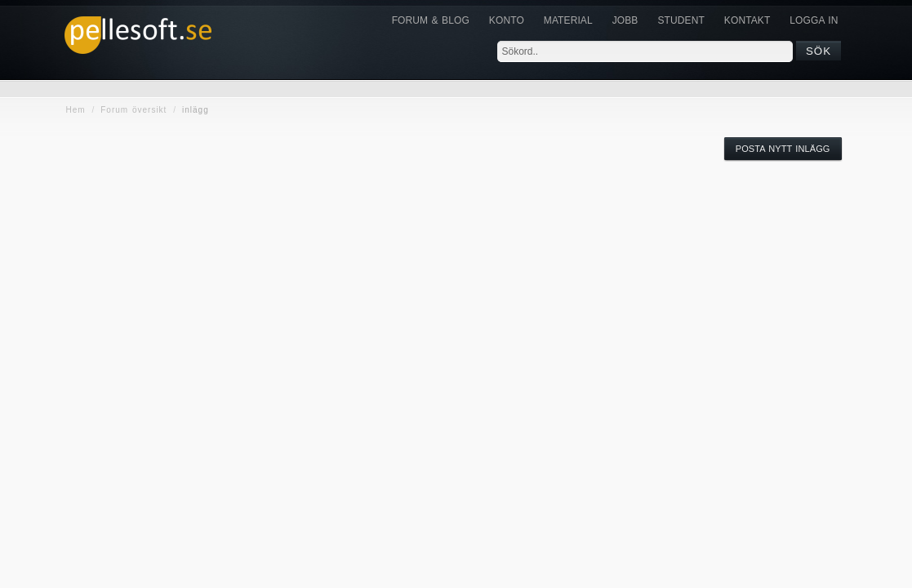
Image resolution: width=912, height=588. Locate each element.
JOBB (625, 20)
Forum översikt (133, 110)
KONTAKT (747, 20)
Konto (507, 20)
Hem (76, 110)
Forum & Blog (431, 20)
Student (681, 20)
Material (568, 20)
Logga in (814, 20)
